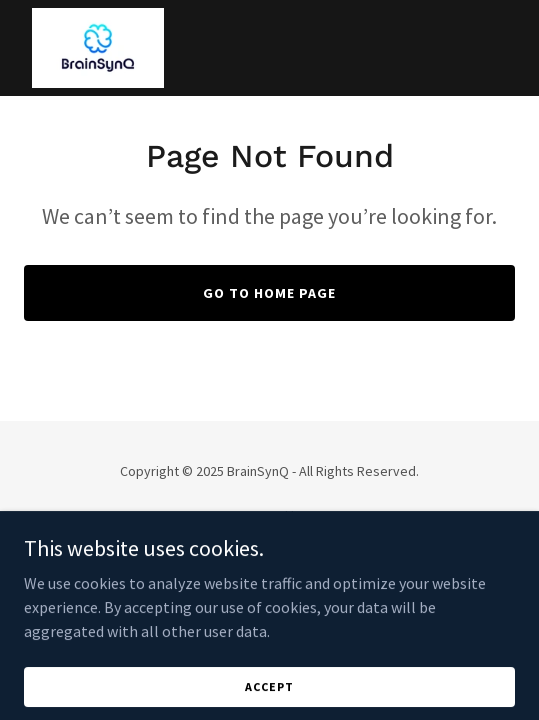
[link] (98, 48)
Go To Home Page (269, 293)
